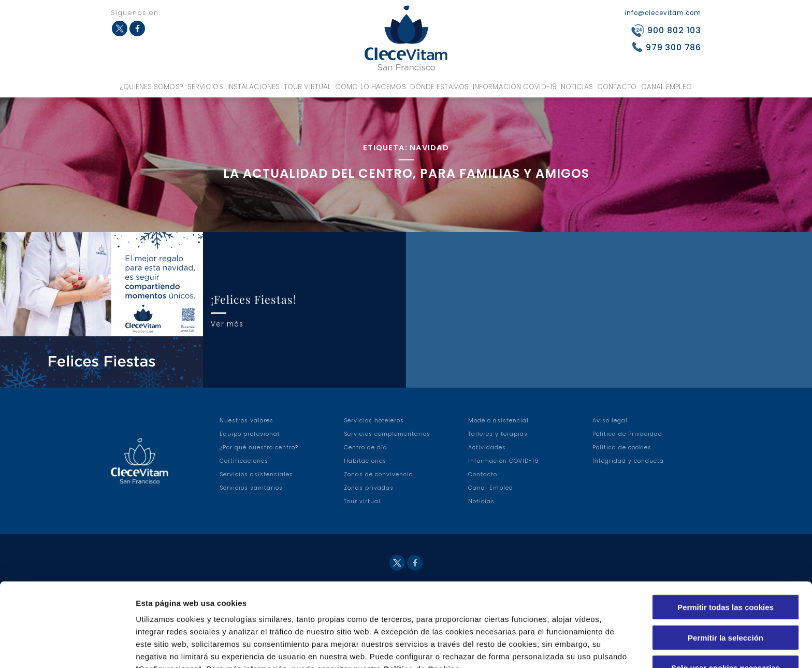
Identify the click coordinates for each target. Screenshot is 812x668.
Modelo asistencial (498, 421)
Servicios (205, 87)
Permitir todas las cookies (726, 552)
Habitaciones (365, 461)
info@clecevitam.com (663, 13)
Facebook (137, 29)
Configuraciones (557, 648)
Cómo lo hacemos (371, 87)
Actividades (487, 447)
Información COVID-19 (515, 87)
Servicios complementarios (387, 434)
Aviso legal (610, 421)
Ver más (227, 324)
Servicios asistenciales (256, 474)
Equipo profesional (250, 434)
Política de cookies (622, 447)
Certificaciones (244, 461)
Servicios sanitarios (251, 488)
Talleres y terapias (498, 434)
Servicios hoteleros (374, 421)
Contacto (617, 87)
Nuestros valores (247, 421)
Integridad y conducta (628, 461)
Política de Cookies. (423, 614)
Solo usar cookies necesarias (726, 613)
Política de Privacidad (627, 434)
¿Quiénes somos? (152, 87)
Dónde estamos (439, 87)
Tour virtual (307, 87)
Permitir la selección (726, 583)
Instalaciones (253, 87)
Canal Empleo (666, 87)
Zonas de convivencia (379, 474)
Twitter (120, 29)
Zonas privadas (369, 488)
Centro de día (366, 447)
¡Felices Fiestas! (254, 299)
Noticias (577, 87)
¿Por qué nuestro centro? (259, 447)
